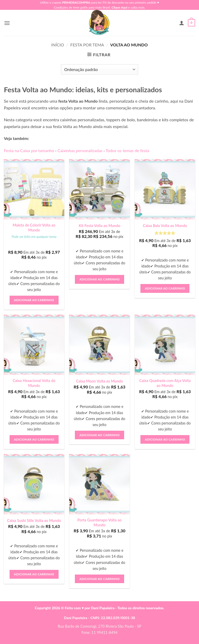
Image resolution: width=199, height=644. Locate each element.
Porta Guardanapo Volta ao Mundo (100, 522)
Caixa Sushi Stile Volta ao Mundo (34, 521)
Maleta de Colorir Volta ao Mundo (34, 228)
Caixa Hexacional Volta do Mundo (34, 383)
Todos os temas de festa (127, 150)
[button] (7, 23)
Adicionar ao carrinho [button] (34, 300)
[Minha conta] (182, 23)
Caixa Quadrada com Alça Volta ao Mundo (165, 383)
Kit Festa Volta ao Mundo (99, 226)
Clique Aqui (119, 7)
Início (58, 45)
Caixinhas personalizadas (80, 150)
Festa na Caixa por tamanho (29, 150)
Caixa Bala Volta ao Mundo (165, 226)
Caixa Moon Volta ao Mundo (100, 381)
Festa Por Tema (87, 45)
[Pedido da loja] (99, 69)
